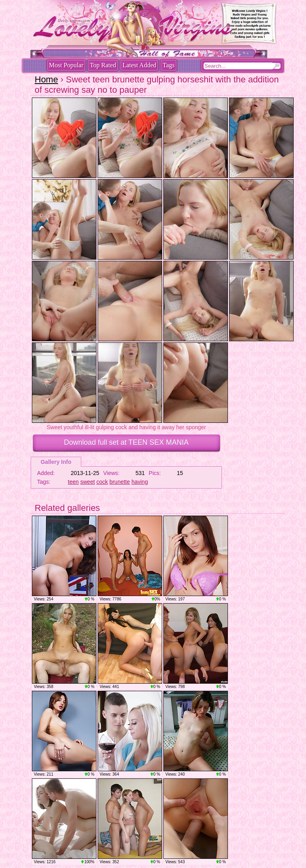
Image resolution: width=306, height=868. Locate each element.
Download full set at (127, 442)
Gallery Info (56, 462)
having (140, 482)
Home (46, 79)
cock (102, 482)
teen (73, 482)
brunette (120, 482)
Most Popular (66, 65)
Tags (169, 65)
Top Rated (103, 65)
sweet (88, 482)
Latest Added (139, 65)
